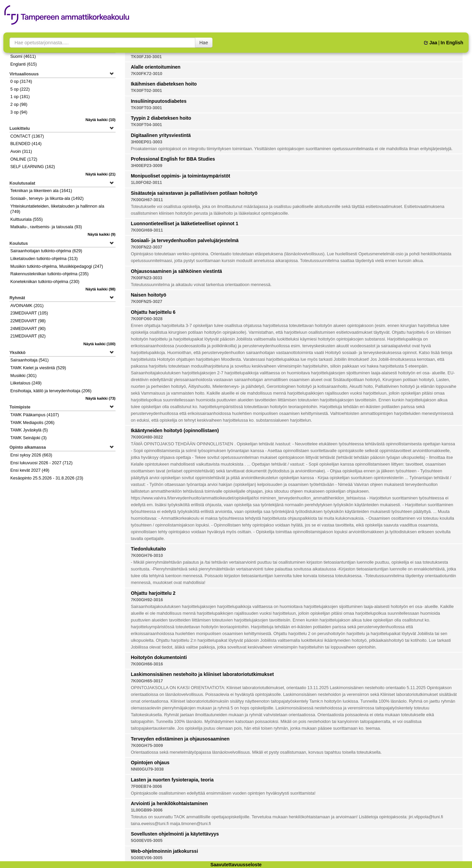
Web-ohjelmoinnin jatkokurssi (164, 851)
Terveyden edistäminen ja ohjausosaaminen (180, 739)
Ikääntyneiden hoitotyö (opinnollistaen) (175, 430)
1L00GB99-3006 (147, 810)
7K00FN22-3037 (146, 247)
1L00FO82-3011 (146, 183)
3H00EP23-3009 (146, 166)
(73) (101, 398)
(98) (101, 289)
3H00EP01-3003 (146, 142)
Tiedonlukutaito (148, 549)
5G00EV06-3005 (147, 858)
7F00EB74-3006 (146, 787)
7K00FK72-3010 (146, 74)
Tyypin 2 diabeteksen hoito (161, 118)
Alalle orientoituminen (156, 67)
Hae (204, 43)
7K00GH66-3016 (147, 664)
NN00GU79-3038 (147, 769)
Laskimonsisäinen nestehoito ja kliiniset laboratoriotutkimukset (202, 674)
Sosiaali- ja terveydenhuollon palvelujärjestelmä (185, 240)
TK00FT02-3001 (146, 91)
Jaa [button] (431, 43)
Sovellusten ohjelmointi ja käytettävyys (175, 834)
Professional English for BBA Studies (173, 159)
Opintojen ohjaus (150, 763)
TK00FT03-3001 (146, 108)
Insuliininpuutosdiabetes (159, 101)
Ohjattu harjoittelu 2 (153, 593)
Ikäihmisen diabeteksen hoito (164, 84)
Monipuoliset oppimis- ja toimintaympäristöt (180, 176)
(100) (100, 344)
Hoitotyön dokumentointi (159, 657)
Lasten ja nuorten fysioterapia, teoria (172, 780)
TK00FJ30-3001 (146, 57)
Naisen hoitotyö (148, 295)
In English (452, 43)
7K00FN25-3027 (146, 302)
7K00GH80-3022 (147, 437)
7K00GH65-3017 (147, 681)
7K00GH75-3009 (147, 746)
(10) (101, 120)
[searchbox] (102, 43)
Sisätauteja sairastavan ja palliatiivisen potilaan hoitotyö (194, 193)
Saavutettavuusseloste (236, 865)
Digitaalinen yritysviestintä (161, 135)
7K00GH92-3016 (147, 600)
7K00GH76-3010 (147, 556)
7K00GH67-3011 (147, 200)
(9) (102, 234)
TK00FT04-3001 (146, 125)
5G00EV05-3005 (147, 841)
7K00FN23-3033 (146, 278)
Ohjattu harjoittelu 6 (153, 312)
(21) (101, 174)
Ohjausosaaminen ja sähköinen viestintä (176, 271)
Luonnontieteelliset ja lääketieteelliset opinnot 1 (184, 224)
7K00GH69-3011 (147, 230)
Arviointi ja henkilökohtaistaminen (169, 803)
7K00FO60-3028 (147, 319)
